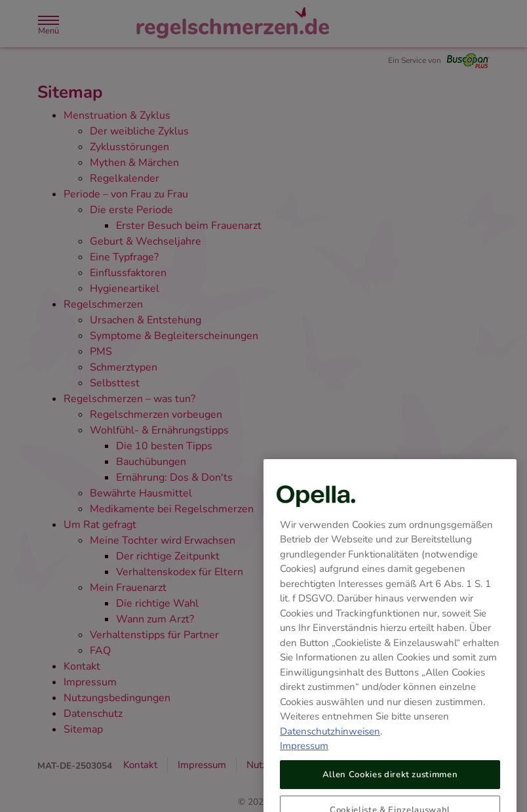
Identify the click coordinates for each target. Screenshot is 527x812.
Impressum (304, 761)
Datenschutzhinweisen (330, 746)
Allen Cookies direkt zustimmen (390, 790)
